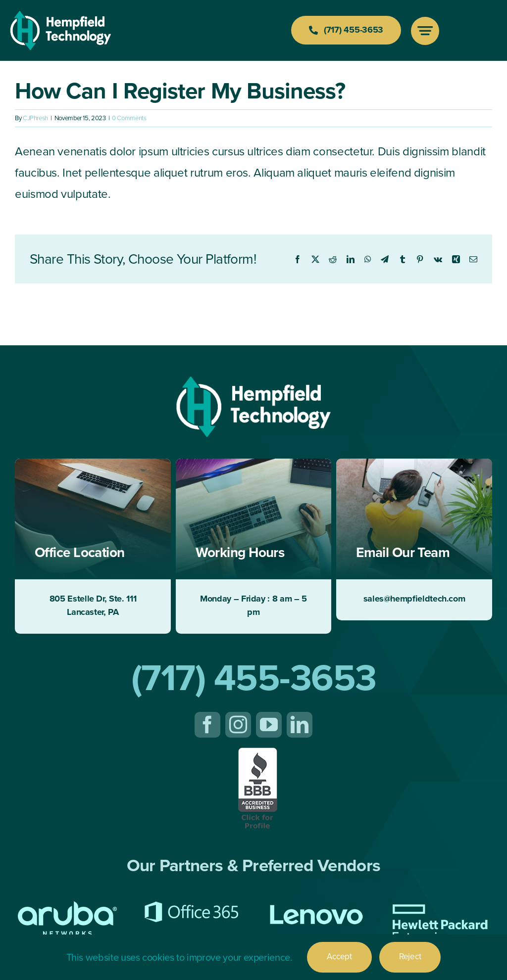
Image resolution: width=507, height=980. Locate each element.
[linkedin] (300, 725)
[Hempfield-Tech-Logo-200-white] (61, 16)
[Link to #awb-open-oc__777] (425, 31)
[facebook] (207, 725)
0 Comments (129, 118)
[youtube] (269, 725)
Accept (339, 957)
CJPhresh (35, 118)
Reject (410, 957)
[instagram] (238, 725)
